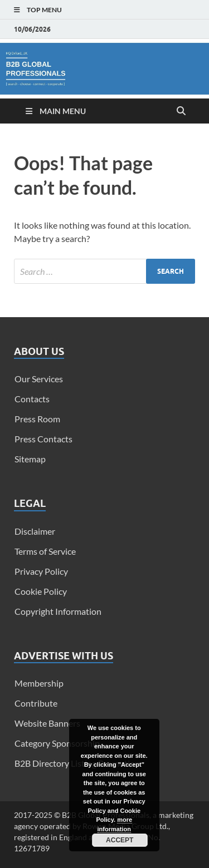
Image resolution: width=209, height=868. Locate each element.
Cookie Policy (41, 591)
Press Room (37, 419)
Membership (39, 683)
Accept (120, 840)
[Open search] (181, 111)
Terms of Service (45, 551)
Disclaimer (35, 531)
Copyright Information (58, 611)
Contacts (32, 399)
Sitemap (30, 459)
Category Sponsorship (57, 743)
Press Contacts (43, 439)
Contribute (36, 703)
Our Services (39, 379)
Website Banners (47, 723)
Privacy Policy (41, 571)
